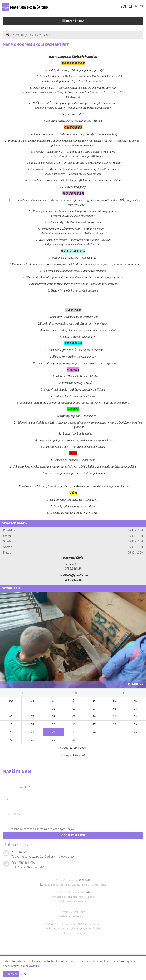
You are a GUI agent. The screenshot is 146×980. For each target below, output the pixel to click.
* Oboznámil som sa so (39, 829)
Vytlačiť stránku (80, 892)
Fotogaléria (11, 588)
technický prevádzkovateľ (73, 912)
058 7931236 (73, 580)
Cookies (33, 966)
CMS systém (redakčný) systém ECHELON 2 (67, 924)
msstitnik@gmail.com (73, 575)
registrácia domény (91, 929)
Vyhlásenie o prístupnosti (65, 897)
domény (76, 929)
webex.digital (79, 916)
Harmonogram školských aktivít (32, 35)
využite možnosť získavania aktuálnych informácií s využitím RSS (73, 885)
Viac (24, 974)
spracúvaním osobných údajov (55, 829)
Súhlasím (11, 974)
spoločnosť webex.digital (73, 933)
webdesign (66, 916)
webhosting (51, 929)
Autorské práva (86, 897)
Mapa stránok (63, 892)
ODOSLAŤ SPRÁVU (73, 835)
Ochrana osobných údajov (73, 901)
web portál (94, 924)
